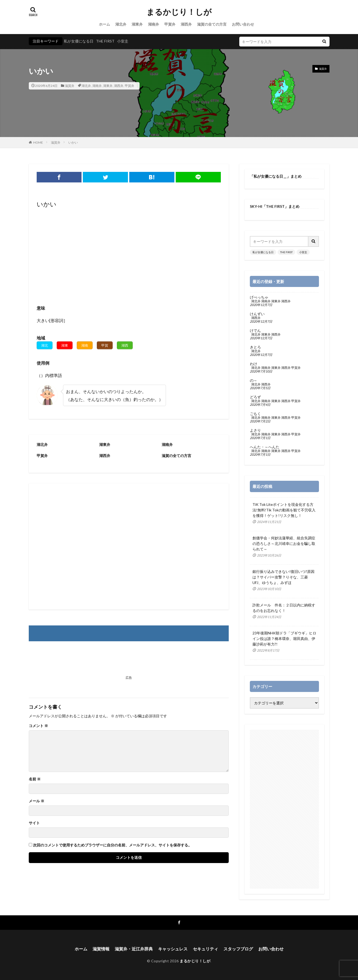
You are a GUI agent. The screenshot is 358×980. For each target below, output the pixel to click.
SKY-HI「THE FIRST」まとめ (275, 206)
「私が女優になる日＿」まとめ (276, 176)
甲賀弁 (170, 24)
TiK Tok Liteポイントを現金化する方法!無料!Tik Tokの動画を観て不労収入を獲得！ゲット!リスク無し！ (284, 510)
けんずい (257, 314)
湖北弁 (121, 24)
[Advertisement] (129, 252)
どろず (255, 397)
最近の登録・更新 (268, 281)
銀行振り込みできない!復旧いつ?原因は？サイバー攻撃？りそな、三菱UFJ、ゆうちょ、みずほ (283, 577)
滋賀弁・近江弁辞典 (134, 949)
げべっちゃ (259, 297)
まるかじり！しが (179, 12)
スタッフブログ (238, 949)
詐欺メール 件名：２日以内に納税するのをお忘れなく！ (284, 608)
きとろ (255, 347)
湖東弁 (137, 24)
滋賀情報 (101, 949)
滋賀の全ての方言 (212, 24)
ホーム (104, 24)
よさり (255, 430)
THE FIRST (105, 41)
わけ (254, 364)
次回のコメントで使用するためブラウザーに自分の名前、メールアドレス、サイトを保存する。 (112, 845)
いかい (73, 142)
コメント (38, 726)
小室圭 (123, 41)
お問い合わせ (243, 24)
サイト (34, 823)
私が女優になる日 (79, 41)
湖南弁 (154, 24)
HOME (38, 142)
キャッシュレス (173, 949)
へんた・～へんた (265, 447)
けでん (255, 331)
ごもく (255, 414)
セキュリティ (206, 949)
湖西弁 (186, 24)
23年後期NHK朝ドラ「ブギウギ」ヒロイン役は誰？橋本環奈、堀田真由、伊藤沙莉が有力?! (284, 639)
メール (37, 801)
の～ (254, 380)
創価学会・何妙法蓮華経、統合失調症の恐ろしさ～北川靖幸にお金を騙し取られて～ (284, 543)
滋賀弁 (70, 86)
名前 (35, 779)
